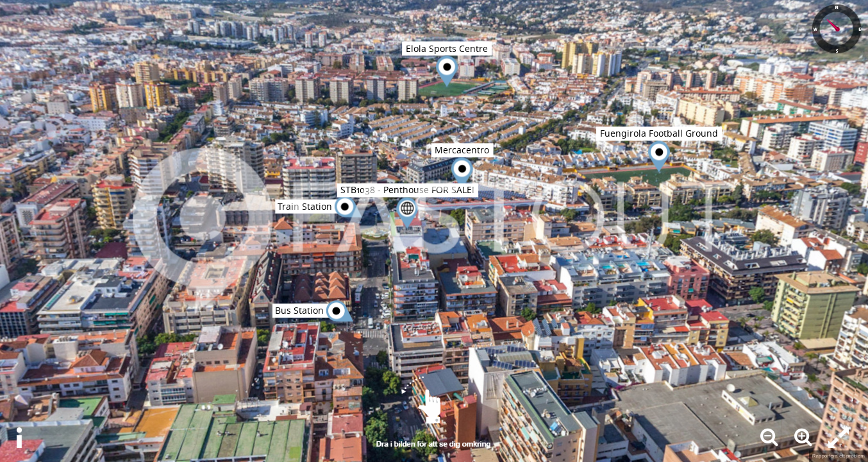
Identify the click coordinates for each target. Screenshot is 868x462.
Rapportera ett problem (839, 456)
